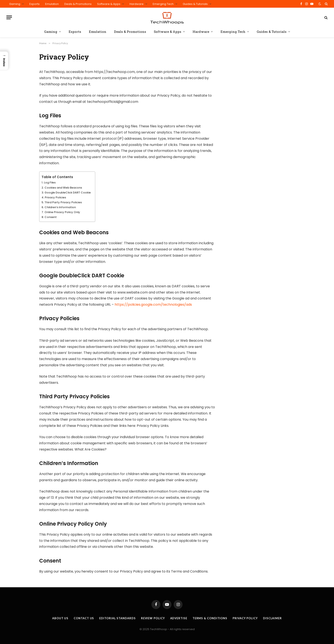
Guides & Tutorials (195, 4)
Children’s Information (60, 207)
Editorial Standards (117, 618)
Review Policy (153, 618)
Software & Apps (109, 4)
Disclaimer (272, 618)
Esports (35, 4)
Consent (51, 217)
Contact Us (84, 618)
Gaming (15, 4)
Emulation (52, 4)
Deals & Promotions (78, 4)
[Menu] (9, 17)
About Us (60, 618)
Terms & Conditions (210, 618)
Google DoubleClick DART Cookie (68, 193)
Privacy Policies (55, 197)
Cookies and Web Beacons (63, 188)
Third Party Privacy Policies (63, 202)
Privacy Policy (245, 618)
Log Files (50, 182)
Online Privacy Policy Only (62, 212)
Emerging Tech (163, 4)
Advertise (179, 618)
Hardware (137, 4)
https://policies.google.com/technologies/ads (153, 305)
